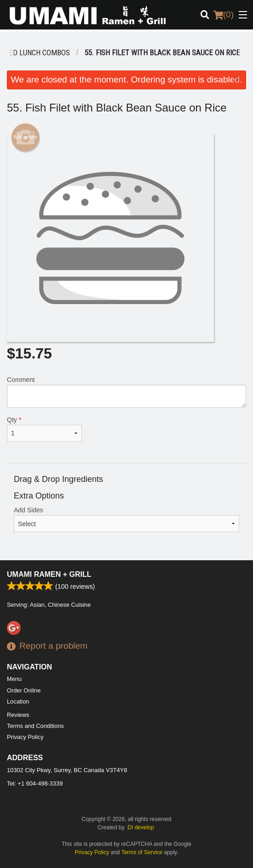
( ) (224, 15)
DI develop (141, 827)
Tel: (35, 783)
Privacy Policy (25, 737)
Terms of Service (142, 852)
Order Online (24, 690)
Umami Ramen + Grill (49, 574)
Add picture (26, 137)
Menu (14, 679)
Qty (44, 429)
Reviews (18, 715)
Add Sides (126, 519)
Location (18, 701)
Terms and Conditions (35, 726)
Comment (126, 392)
